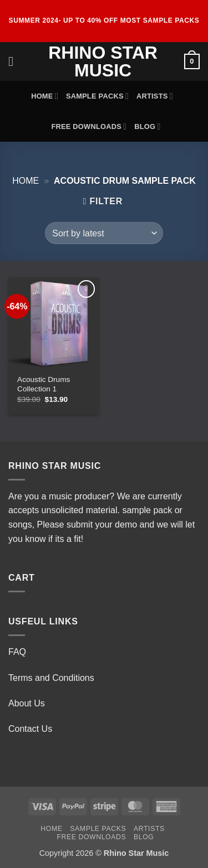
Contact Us (30, 729)
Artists (155, 96)
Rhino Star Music (103, 61)
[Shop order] (104, 233)
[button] (15, 61)
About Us (27, 703)
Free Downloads (89, 126)
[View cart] (192, 61)
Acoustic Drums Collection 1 (44, 384)
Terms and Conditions (51, 678)
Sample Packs (97, 96)
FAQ (17, 652)
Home (45, 96)
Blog (147, 126)
